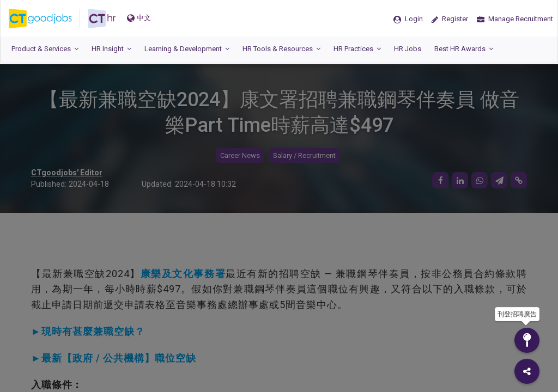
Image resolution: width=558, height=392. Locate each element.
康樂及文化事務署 (183, 274)
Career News (240, 155)
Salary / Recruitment (304, 155)
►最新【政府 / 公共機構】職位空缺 (114, 358)
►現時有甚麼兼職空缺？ (88, 331)
